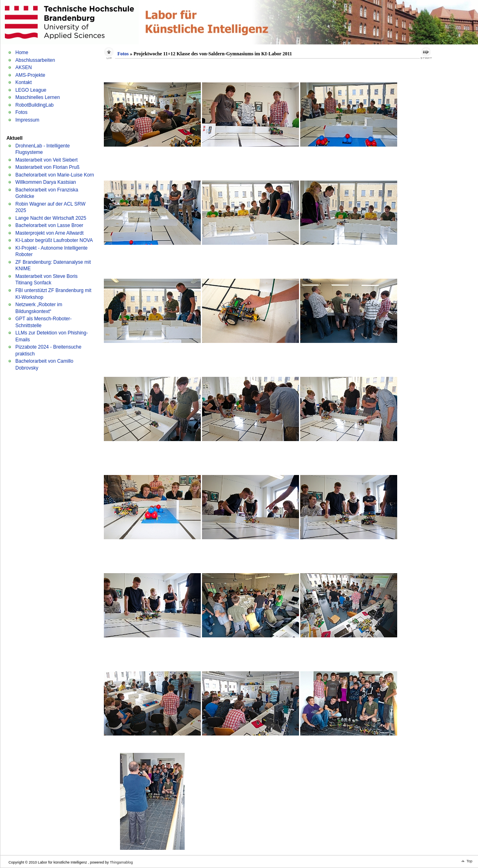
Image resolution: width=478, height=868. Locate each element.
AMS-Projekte (30, 75)
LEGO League (31, 90)
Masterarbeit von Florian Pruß (47, 167)
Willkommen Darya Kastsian (46, 182)
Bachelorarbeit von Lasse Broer (49, 225)
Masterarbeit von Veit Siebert (46, 160)
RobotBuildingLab (35, 105)
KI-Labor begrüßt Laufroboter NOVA (54, 240)
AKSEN (24, 67)
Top (469, 861)
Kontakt (24, 82)
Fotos (21, 112)
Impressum (27, 120)
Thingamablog (121, 862)
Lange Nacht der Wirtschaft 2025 (51, 218)
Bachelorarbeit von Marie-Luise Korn (55, 175)
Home (22, 53)
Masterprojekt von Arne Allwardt (49, 233)
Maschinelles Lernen (38, 97)
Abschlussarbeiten (35, 60)
